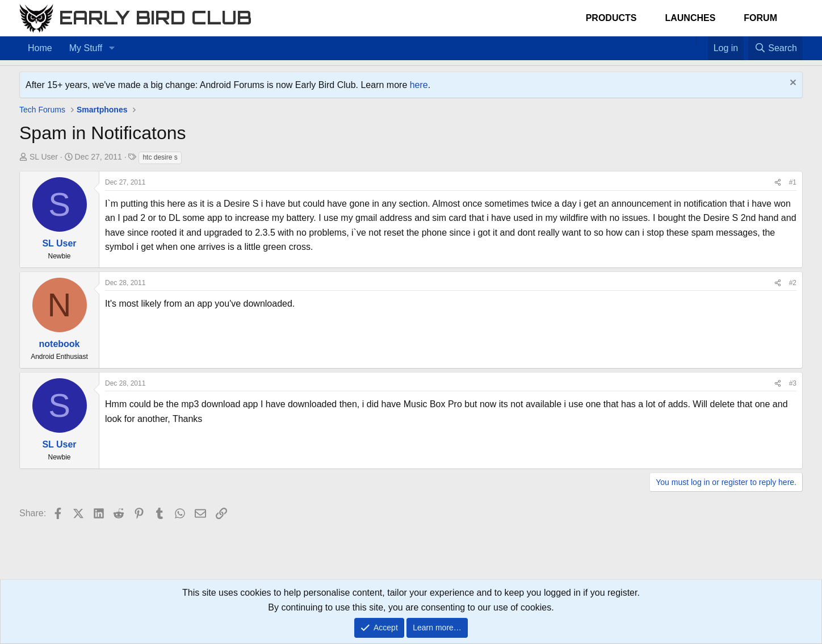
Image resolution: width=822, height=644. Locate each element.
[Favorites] (702, 41)
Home (40, 48)
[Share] (778, 183)
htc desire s (160, 157)
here (419, 85)
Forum (760, 18)
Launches (690, 18)
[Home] (690, 41)
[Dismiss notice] (792, 84)
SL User (44, 157)
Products (611, 18)
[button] (112, 48)
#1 (793, 182)
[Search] (775, 48)
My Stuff (86, 48)
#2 (793, 283)
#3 (793, 383)
